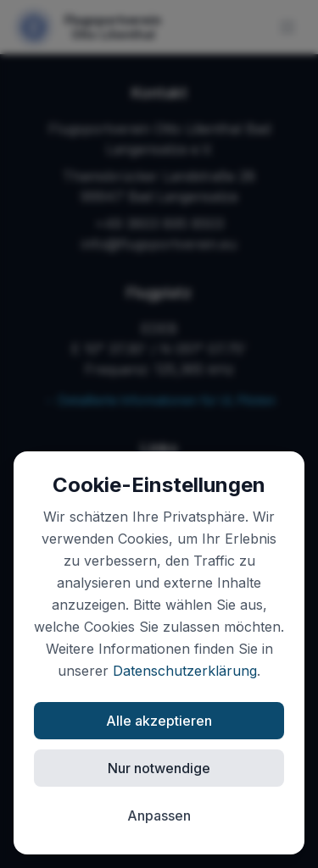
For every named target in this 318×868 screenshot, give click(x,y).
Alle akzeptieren (159, 721)
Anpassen (159, 815)
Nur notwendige (159, 768)
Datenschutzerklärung (185, 671)
